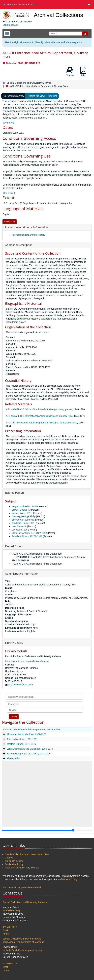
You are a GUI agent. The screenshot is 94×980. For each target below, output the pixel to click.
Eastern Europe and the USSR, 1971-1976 (29, 754)
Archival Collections (58, 15)
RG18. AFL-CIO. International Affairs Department (37, 554)
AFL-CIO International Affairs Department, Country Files (32, 730)
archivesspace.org (67, 879)
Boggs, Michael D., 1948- (25, 506)
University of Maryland (19, 5)
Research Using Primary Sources (22, 868)
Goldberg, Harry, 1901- (24, 523)
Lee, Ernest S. (19, 526)
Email (5, 930)
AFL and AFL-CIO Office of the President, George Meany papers (39, 409)
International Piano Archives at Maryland (23, 942)
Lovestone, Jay (20, 530)
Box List (53, 96)
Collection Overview (14, 96)
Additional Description (19, 245)
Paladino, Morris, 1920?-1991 (27, 536)
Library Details (14, 643)
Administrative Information (22, 574)
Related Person (15, 493)
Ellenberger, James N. (23, 520)
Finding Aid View (36, 96)
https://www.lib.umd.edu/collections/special (27, 661)
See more (9, 123)
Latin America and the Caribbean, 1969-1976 (30, 749)
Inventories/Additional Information (27, 227)
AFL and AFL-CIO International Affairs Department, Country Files (39, 416)
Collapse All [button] (10, 222)
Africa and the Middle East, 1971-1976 (26, 734)
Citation (70, 72)
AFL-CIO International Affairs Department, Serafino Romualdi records (42, 423)
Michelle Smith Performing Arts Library (22, 950)
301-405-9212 (10, 927)
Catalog (9, 858)
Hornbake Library (11, 910)
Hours (6, 934)
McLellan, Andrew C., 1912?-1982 (29, 533)
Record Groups (14, 546)
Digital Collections (14, 861)
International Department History (29, 235)
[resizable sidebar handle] (47, 830)
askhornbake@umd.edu (20, 685)
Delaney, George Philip (24, 516)
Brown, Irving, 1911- (22, 513)
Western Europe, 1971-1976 (21, 744)
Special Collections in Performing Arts (22, 939)
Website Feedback (32, 888)
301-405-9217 (10, 964)
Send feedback (10, 25)
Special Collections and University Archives (29, 83)
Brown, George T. (21, 510)
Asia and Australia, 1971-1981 (22, 739)
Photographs (13, 758)
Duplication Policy (14, 864)
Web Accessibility (11, 888)
